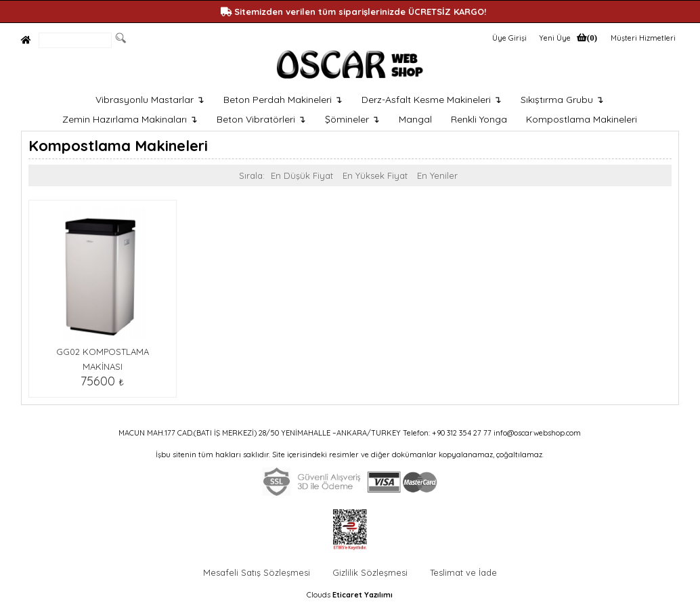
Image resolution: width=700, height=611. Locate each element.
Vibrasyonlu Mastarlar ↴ (150, 100)
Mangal (415, 119)
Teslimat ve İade (463, 572)
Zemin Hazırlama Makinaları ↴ (130, 119)
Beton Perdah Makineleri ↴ (283, 100)
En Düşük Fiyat (302, 175)
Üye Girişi (509, 38)
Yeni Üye (555, 38)
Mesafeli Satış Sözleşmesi (257, 572)
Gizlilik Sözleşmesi (370, 572)
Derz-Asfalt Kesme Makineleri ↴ (432, 100)
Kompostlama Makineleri (582, 119)
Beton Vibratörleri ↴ (261, 119)
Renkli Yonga (479, 119)
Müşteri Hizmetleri (643, 38)
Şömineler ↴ (352, 119)
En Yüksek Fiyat (375, 175)
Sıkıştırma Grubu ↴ (562, 100)
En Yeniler (437, 175)
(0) (592, 38)
